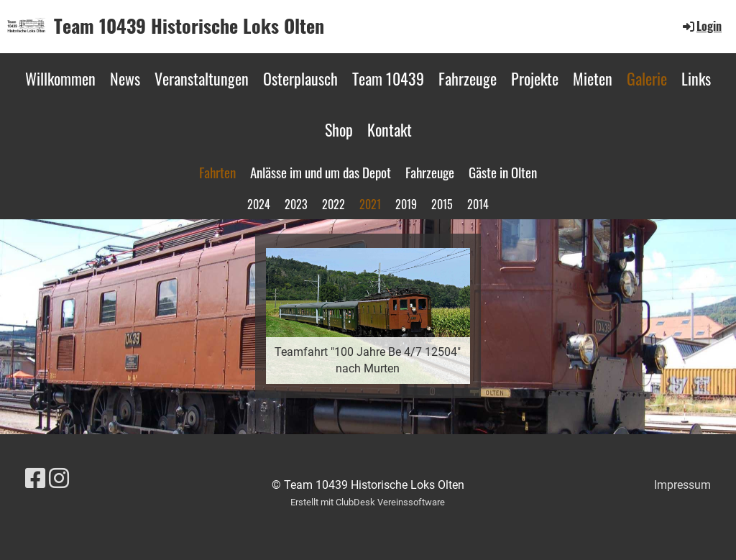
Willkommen (60, 78)
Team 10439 (388, 78)
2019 (406, 204)
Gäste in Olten (503, 172)
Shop (339, 129)
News (125, 78)
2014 (478, 204)
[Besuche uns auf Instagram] (59, 479)
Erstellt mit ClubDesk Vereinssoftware (368, 502)
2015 (442, 204)
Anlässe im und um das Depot (321, 172)
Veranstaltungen (202, 78)
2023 (296, 204)
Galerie (647, 78)
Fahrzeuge (468, 78)
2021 (370, 204)
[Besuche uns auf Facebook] (35, 479)
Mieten (593, 78)
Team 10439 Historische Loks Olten (189, 26)
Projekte (535, 78)
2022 (333, 204)
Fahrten (217, 172)
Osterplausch (300, 78)
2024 (259, 204)
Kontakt (390, 129)
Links (696, 78)
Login (701, 26)
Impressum (682, 485)
